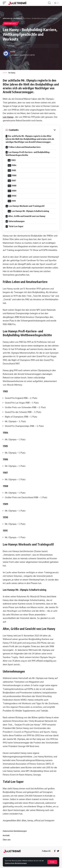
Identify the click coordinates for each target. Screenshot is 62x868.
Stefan (13, 52)
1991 (14, 201)
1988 (14, 186)
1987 (14, 181)
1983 (13, 160)
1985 (14, 170)
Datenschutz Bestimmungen (16, 863)
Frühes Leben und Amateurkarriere (25, 147)
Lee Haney (8, 117)
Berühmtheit (10, 23)
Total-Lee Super (16, 226)
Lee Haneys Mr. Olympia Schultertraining (30, 211)
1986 (14, 175)
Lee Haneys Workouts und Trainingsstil (26, 206)
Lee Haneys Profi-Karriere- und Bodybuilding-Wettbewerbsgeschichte (28, 154)
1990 (14, 196)
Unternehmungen (16, 221)
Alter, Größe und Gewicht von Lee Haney (27, 216)
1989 (14, 191)
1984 (14, 165)
